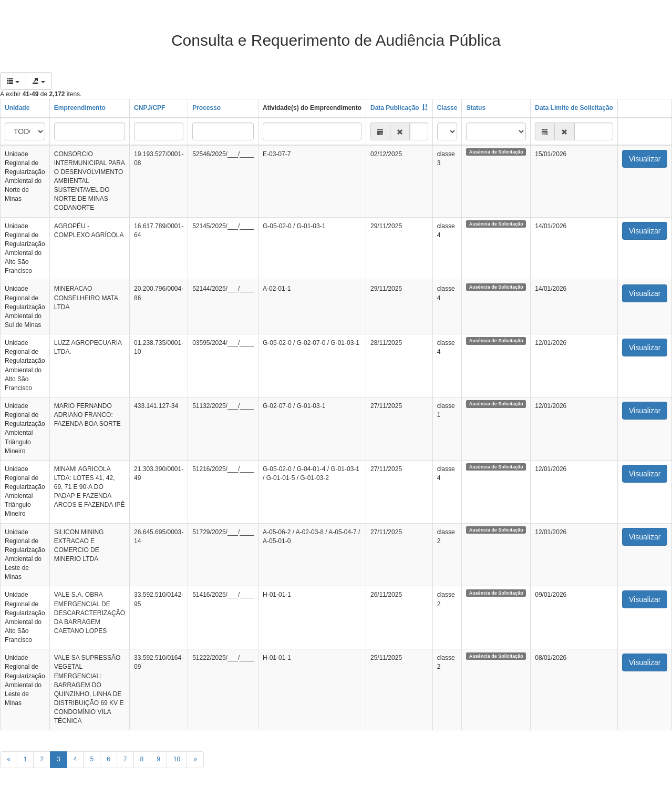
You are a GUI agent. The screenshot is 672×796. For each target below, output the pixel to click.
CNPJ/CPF (149, 108)
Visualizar (645, 159)
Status (476, 108)
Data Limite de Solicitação (574, 108)
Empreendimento (80, 108)
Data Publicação (395, 108)
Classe (447, 108)
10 (177, 759)
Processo (206, 108)
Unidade (17, 108)
